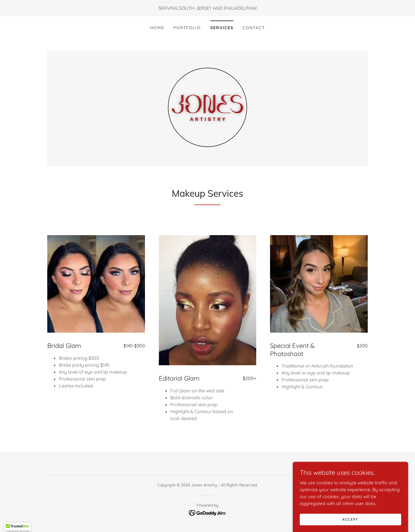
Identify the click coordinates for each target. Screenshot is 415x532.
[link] (207, 108)
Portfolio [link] (187, 28)
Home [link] (157, 28)
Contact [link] (254, 28)
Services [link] (222, 28)
